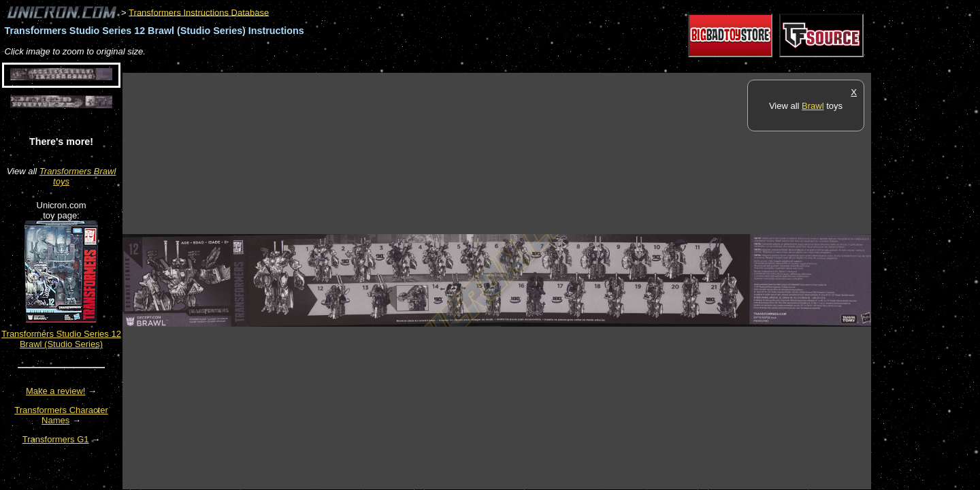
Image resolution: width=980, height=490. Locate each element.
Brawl (813, 106)
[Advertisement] (370, 66)
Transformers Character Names (61, 415)
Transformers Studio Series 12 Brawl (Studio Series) (61, 339)
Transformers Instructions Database (199, 12)
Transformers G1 (56, 439)
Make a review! (55, 391)
